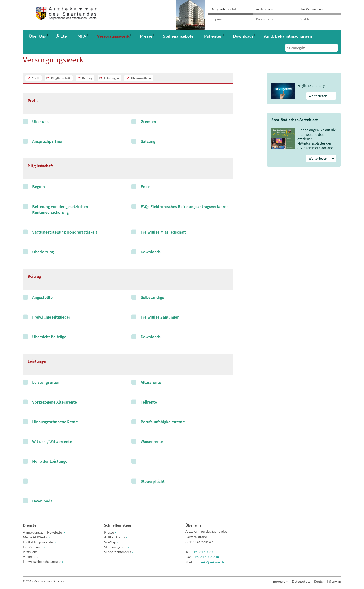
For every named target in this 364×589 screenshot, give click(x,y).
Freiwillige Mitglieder (51, 317)
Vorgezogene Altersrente (55, 402)
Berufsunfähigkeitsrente (163, 422)
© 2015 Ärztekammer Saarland (44, 581)
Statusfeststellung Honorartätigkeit (65, 232)
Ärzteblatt (31, 557)
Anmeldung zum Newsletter (44, 532)
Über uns (40, 122)
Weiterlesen (321, 96)
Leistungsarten (46, 382)
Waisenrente (152, 441)
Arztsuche (31, 552)
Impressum (219, 19)
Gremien (148, 122)
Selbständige (152, 297)
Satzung (148, 141)
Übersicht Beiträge (49, 337)
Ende (145, 187)
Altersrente (151, 382)
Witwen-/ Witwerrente (52, 441)
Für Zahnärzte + (312, 9)
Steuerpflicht (153, 481)
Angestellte (42, 297)
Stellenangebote (117, 547)
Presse (110, 532)
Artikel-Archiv (116, 537)
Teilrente (149, 402)
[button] (40, 36)
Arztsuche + (264, 9)
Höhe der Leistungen (51, 461)
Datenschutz (265, 19)
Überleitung (43, 252)
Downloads (151, 252)
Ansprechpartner (47, 141)
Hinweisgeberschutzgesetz (43, 561)
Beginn (39, 187)
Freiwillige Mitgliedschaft (163, 232)
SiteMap (306, 19)
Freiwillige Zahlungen (160, 317)
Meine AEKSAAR (36, 537)
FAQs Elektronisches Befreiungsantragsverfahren (185, 207)
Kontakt (320, 581)
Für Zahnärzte (34, 547)
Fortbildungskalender (40, 542)
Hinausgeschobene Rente (55, 422)
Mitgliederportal (224, 9)
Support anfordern (119, 552)
